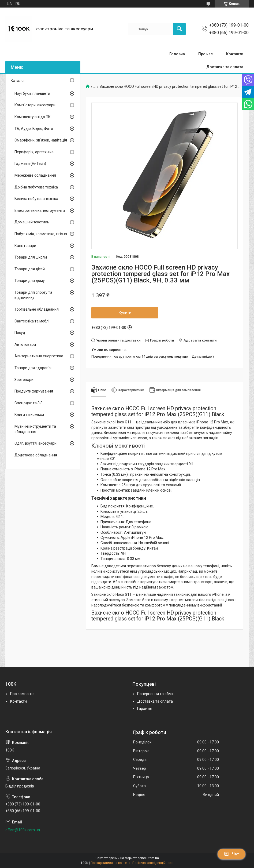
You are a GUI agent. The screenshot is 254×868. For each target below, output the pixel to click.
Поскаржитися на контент (110, 863)
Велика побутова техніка (36, 199)
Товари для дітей (30, 269)
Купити (125, 313)
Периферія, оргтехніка (34, 152)
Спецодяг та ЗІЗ (29, 403)
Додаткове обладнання (36, 455)
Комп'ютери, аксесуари (35, 105)
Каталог (18, 81)
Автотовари (25, 344)
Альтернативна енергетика (39, 356)
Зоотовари (24, 380)
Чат (231, 854)
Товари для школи (31, 257)
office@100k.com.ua (23, 830)
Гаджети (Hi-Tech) (30, 164)
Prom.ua (153, 858)
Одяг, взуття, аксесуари (36, 443)
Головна (177, 54)
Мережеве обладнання (35, 175)
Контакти (235, 54)
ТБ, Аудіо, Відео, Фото (34, 129)
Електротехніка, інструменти (40, 210)
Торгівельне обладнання (37, 309)
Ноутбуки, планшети (32, 93)
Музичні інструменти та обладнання (35, 429)
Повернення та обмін (156, 694)
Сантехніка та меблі (32, 321)
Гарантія (145, 709)
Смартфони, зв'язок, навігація (41, 140)
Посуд (20, 333)
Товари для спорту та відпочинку (33, 295)
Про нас (206, 54)
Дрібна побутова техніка (36, 187)
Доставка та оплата (225, 67)
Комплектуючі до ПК (33, 117)
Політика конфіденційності (153, 863)
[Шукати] (179, 29)
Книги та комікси (29, 415)
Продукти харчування (34, 391)
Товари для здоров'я (33, 368)
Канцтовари (25, 246)
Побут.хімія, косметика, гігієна (41, 234)
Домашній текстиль (32, 222)
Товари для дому (30, 281)
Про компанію (22, 694)
